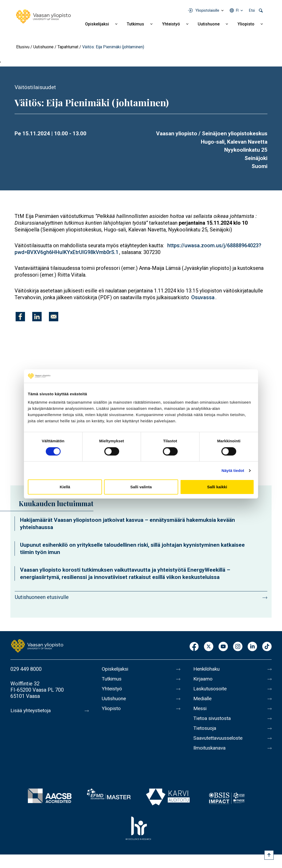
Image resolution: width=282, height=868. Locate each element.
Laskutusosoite (211, 689)
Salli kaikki (217, 487)
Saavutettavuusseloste (219, 738)
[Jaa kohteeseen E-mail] (54, 317)
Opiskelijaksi (97, 24)
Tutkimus (135, 24)
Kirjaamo (203, 679)
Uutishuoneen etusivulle (42, 597)
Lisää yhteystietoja (32, 711)
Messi (200, 709)
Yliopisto (246, 24)
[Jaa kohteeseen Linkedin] (37, 317)
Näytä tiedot (233, 470)
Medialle (203, 699)
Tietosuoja (205, 728)
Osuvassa (203, 297)
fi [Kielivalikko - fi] (237, 10)
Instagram (238, 647)
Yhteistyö (171, 24)
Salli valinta (141, 487)
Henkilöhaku (207, 669)
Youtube (223, 647)
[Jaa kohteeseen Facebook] (20, 317)
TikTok (267, 647)
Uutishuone (209, 24)
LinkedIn (252, 647)
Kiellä (65, 487)
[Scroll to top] (269, 855)
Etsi (252, 10)
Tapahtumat (68, 47)
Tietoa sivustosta (213, 718)
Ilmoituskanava (210, 748)
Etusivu (23, 47)
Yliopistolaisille (207, 10)
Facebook (194, 647)
